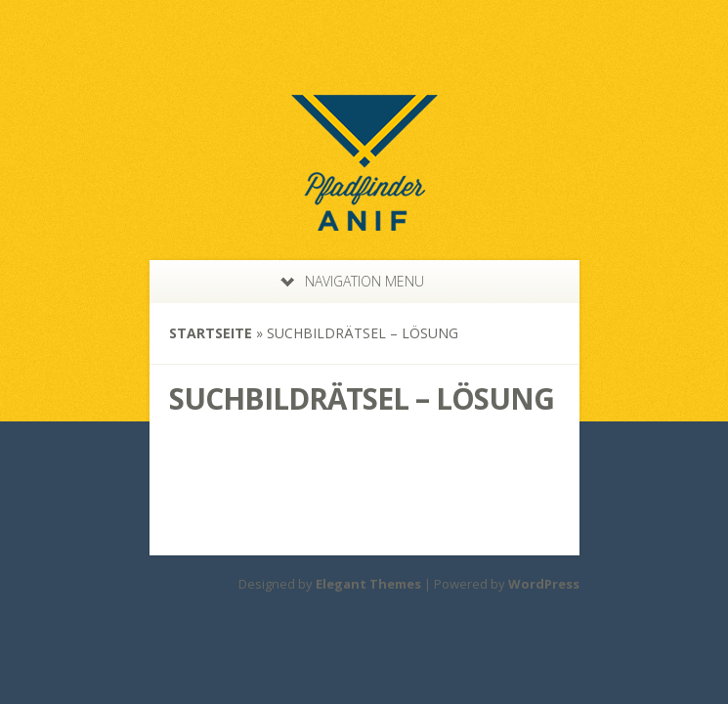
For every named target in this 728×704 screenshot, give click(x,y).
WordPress (544, 584)
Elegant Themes (368, 584)
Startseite (211, 333)
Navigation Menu (352, 281)
